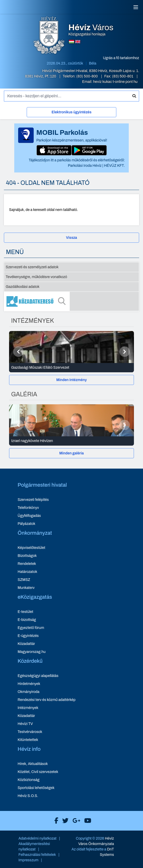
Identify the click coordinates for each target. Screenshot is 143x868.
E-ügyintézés (28, 636)
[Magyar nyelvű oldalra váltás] (71, 42)
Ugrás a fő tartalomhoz (121, 58)
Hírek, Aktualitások (33, 764)
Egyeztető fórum (31, 628)
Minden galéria (71, 453)
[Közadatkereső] (71, 301)
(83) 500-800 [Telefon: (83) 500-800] (88, 76)
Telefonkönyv (28, 508)
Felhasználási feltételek (37, 855)
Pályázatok (26, 524)
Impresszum (28, 860)
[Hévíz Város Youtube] (86, 821)
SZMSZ (24, 580)
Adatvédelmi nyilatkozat (37, 838)
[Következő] (125, 352)
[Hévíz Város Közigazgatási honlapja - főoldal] (49, 36)
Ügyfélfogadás (29, 516)
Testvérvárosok (30, 732)
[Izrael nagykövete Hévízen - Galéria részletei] (71, 441)
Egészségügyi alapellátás (38, 676)
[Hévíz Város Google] (75, 821)
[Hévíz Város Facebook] (55, 821)
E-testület (25, 612)
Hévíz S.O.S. (28, 796)
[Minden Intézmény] (71, 380)
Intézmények (28, 708)
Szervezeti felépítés (33, 500)
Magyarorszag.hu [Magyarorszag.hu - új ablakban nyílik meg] (32, 652)
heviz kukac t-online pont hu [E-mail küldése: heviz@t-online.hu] (115, 82)
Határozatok (27, 572)
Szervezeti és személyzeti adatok (32, 267)
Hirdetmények (29, 684)
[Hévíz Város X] (64, 821)
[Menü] (136, 7)
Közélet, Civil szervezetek (38, 772)
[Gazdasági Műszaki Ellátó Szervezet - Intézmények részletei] (71, 368)
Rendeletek (27, 564)
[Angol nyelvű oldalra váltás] (78, 42)
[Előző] (18, 352)
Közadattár (26, 644)
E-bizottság (27, 620)
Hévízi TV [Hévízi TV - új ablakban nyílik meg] (25, 724)
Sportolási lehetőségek (36, 788)
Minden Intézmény (71, 380)
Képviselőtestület (31, 548)
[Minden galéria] (71, 453)
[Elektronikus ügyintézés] (71, 113)
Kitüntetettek (28, 740)
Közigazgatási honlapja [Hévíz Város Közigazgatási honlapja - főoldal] (91, 30)
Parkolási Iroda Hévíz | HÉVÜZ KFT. (96, 166)
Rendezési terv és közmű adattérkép (47, 700)
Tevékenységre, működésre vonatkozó (36, 277)
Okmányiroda (28, 692)
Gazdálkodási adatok (23, 287)
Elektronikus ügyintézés (71, 112)
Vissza (72, 238)
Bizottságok (27, 556)
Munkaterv (26, 588)
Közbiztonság (28, 780)
